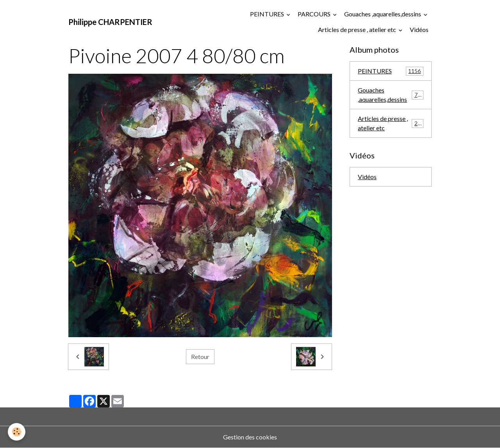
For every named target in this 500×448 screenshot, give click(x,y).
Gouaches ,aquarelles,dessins (383, 14)
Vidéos (419, 29)
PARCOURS (315, 14)
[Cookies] (17, 432)
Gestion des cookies (250, 437)
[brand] (110, 22)
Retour (200, 356)
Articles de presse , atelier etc (358, 29)
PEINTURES (268, 14)
